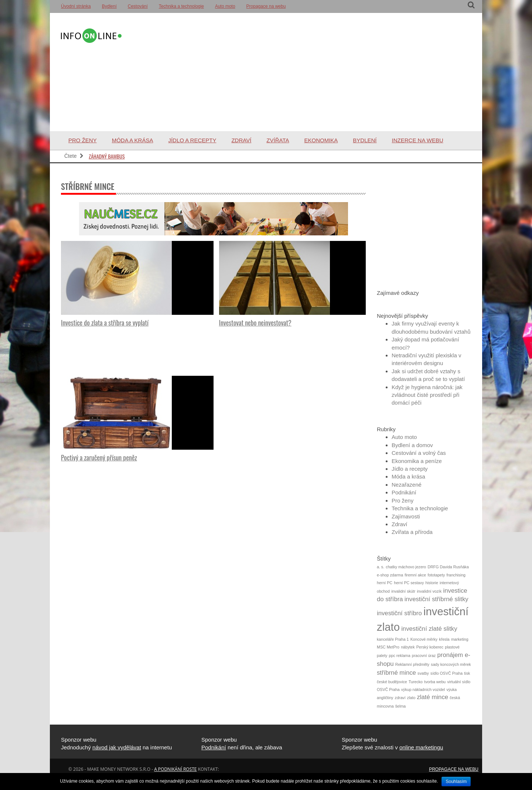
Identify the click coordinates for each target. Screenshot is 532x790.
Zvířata (278, 140)
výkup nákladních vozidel (423, 689)
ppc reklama (400, 656)
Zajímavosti (406, 516)
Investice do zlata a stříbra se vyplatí (105, 323)
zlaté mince (433, 697)
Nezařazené (407, 485)
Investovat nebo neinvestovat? (255, 323)
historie (432, 583)
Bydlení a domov (412, 445)
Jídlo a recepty (192, 140)
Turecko (416, 682)
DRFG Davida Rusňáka (448, 567)
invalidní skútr (403, 591)
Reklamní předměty (412, 664)
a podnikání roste (175, 769)
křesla (444, 639)
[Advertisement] (297, 72)
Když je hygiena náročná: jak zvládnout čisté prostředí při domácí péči (427, 395)
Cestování (138, 6)
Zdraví (241, 140)
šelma (400, 706)
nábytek (408, 647)
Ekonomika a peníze (417, 461)
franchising (456, 575)
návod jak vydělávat (117, 747)
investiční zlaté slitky (429, 629)
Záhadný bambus (107, 156)
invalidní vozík (429, 591)
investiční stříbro (399, 613)
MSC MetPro (388, 647)
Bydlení (109, 6)
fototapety (436, 575)
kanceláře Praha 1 (393, 639)
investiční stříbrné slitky (436, 599)
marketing (460, 639)
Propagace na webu (266, 6)
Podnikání (404, 492)
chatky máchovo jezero (406, 567)
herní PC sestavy (409, 583)
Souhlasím (456, 782)
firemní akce (415, 575)
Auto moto (225, 6)
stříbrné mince (396, 673)
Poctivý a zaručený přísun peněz (99, 457)
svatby (423, 673)
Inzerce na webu (418, 140)
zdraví (400, 698)
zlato (411, 698)
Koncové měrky (424, 639)
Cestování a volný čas (419, 453)
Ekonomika (321, 140)
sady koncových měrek (451, 664)
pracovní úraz (424, 656)
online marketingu (421, 747)
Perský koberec (430, 647)
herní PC (385, 583)
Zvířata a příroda (412, 532)
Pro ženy (83, 140)
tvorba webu (435, 682)
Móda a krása (133, 140)
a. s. (381, 567)
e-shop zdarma (390, 575)
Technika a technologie (181, 6)
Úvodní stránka (76, 6)
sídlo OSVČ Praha (446, 673)
